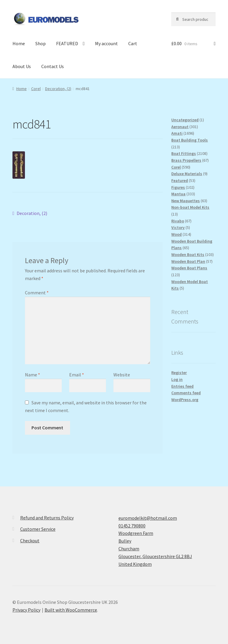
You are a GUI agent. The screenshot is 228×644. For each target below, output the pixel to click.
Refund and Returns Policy (47, 518)
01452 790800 (132, 526)
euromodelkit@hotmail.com (148, 518)
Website (122, 375)
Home (19, 43)
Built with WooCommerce (71, 610)
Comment (37, 293)
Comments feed (186, 393)
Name (33, 375)
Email (77, 375)
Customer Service (38, 529)
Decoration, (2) (58, 89)
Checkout (30, 541)
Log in (177, 379)
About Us (22, 66)
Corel (36, 89)
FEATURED (67, 43)
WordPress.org (185, 400)
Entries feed (182, 386)
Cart (133, 43)
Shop (41, 43)
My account (106, 43)
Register (179, 373)
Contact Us (53, 66)
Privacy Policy (26, 610)
